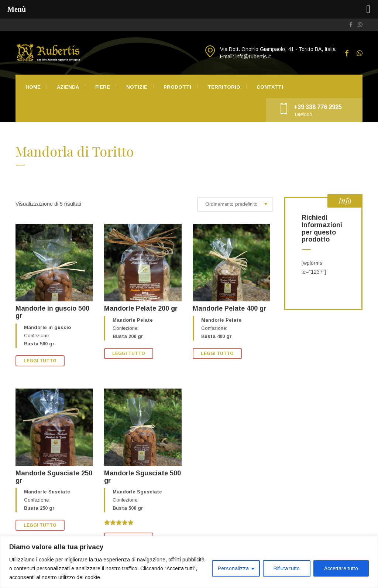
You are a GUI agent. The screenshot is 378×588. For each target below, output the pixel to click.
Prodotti (177, 87)
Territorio (224, 87)
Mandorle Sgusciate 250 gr (54, 477)
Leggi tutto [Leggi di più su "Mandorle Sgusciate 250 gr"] (40, 525)
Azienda (68, 87)
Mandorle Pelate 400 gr (229, 308)
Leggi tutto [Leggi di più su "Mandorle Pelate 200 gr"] (129, 353)
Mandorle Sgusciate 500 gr (142, 477)
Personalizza (233, 568)
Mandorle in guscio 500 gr (52, 312)
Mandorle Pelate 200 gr (141, 308)
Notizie (137, 87)
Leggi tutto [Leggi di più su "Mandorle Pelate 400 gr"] (217, 353)
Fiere (103, 87)
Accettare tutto (341, 568)
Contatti (270, 87)
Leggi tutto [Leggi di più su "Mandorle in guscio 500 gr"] (40, 361)
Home (33, 87)
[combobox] (235, 204)
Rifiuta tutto (287, 568)
